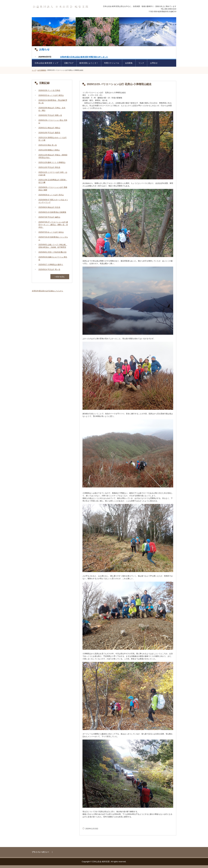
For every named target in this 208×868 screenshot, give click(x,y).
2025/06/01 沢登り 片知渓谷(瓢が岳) (53, 252)
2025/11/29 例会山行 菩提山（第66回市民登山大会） (53, 156)
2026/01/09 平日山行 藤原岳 (49, 133)
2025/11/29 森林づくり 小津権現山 (52, 162)
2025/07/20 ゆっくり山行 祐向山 (51, 232)
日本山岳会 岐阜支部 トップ (46, 63)
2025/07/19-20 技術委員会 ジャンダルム (53, 238)
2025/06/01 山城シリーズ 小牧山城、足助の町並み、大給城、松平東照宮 (53, 246)
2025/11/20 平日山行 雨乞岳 (49, 167)
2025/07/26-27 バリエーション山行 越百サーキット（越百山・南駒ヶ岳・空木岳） (53, 225)
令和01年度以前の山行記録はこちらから (47, 291)
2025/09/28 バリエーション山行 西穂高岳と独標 (53, 189)
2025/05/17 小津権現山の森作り (51, 265)
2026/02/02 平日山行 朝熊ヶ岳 (50, 115)
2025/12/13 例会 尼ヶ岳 (48, 145)
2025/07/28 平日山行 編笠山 (49, 217)
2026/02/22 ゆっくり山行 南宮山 (51, 95)
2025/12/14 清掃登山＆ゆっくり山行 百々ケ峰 (53, 139)
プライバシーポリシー (40, 852)
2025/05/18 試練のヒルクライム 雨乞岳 (53, 258)
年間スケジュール (112, 63)
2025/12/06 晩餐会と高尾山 (49, 150)
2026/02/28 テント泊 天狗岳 (49, 90)
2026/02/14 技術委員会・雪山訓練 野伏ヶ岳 (53, 102)
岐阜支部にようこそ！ (89, 63)
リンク (141, 63)
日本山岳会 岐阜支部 (60, 7)
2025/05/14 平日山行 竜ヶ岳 (49, 269)
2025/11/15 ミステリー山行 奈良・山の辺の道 (53, 174)
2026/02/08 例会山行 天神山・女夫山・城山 (52, 109)
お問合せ (154, 63)
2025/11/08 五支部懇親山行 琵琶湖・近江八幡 (53, 181)
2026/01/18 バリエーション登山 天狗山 (53, 121)
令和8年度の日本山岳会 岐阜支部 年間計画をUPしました (84, 57)
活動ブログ (69, 63)
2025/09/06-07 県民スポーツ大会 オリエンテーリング (53, 201)
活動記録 (44, 83)
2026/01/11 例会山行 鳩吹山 (49, 128)
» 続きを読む (60, 277)
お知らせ (44, 49)
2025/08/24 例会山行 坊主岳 (49, 207)
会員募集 (129, 63)
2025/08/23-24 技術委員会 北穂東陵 (52, 212)
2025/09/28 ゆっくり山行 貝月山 (51, 195)
